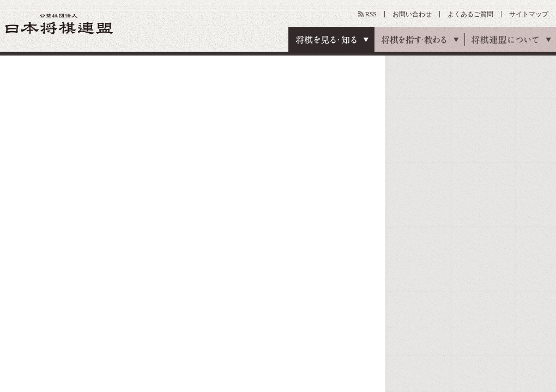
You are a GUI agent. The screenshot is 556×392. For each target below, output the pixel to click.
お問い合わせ (412, 14)
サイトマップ (529, 14)
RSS (371, 14)
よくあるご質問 (470, 14)
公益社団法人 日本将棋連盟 (59, 24)
